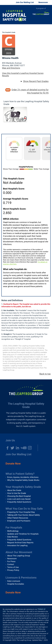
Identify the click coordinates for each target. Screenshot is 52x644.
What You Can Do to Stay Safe (24, 509)
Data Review (13, 537)
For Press (11, 562)
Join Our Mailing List (25, 2)
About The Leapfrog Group (19, 556)
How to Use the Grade (17, 493)
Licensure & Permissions (21, 578)
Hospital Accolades (16, 584)
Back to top (45, 374)
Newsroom (43, 2)
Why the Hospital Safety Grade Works (23, 480)
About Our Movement (19, 552)
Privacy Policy (13, 570)
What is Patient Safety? (20, 474)
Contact (11, 564)
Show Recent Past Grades (36, 81)
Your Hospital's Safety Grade (23, 487)
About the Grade (14, 490)
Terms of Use (13, 567)
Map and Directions (11, 68)
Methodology (13, 531)
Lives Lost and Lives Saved (19, 499)
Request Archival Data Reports (20, 543)
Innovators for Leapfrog (17, 546)
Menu (48, 20)
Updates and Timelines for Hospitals (23, 534)
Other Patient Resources (18, 518)
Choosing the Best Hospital (19, 496)
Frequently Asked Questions (19, 502)
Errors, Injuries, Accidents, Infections (23, 477)
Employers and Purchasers (19, 521)
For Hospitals (14, 527)
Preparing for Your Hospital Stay (21, 512)
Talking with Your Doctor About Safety (24, 515)
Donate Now (13, 464)
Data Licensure (14, 581)
